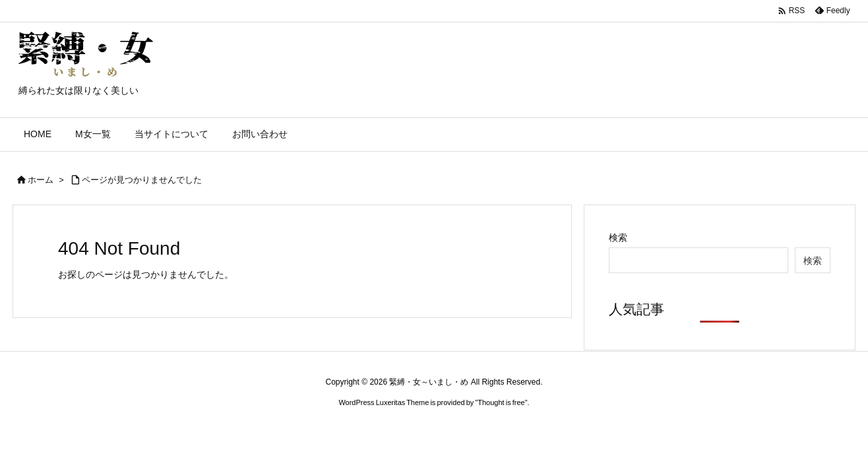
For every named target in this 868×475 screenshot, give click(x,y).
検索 (618, 237)
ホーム (41, 180)
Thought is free (501, 402)
